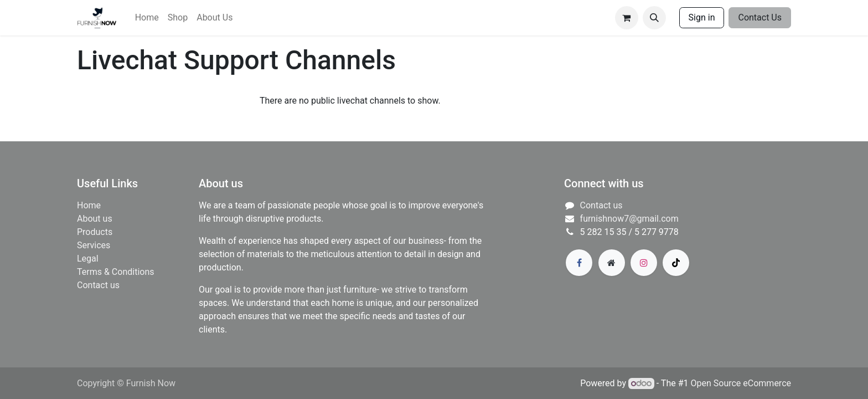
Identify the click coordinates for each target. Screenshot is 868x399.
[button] (654, 18)
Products (95, 232)
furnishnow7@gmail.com (629, 219)
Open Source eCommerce (741, 383)
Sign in (702, 17)
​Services (94, 245)
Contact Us (760, 17)
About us (95, 219)
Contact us (98, 285)
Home (89, 205)
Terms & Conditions (116, 272)
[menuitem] (147, 18)
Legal (88, 259)
